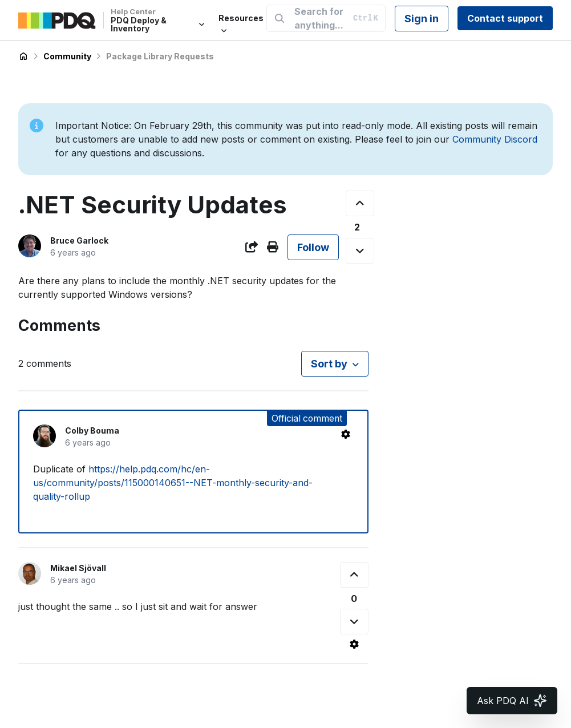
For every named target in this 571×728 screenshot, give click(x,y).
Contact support (505, 18)
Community (67, 56)
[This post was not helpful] (360, 251)
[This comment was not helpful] (354, 622)
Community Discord (495, 139)
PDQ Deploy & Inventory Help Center (23, 56)
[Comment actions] (346, 434)
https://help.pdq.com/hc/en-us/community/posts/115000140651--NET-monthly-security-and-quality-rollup (173, 483)
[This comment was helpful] (354, 575)
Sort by (329, 364)
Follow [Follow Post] (313, 247)
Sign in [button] (422, 19)
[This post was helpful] (360, 203)
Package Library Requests (160, 56)
